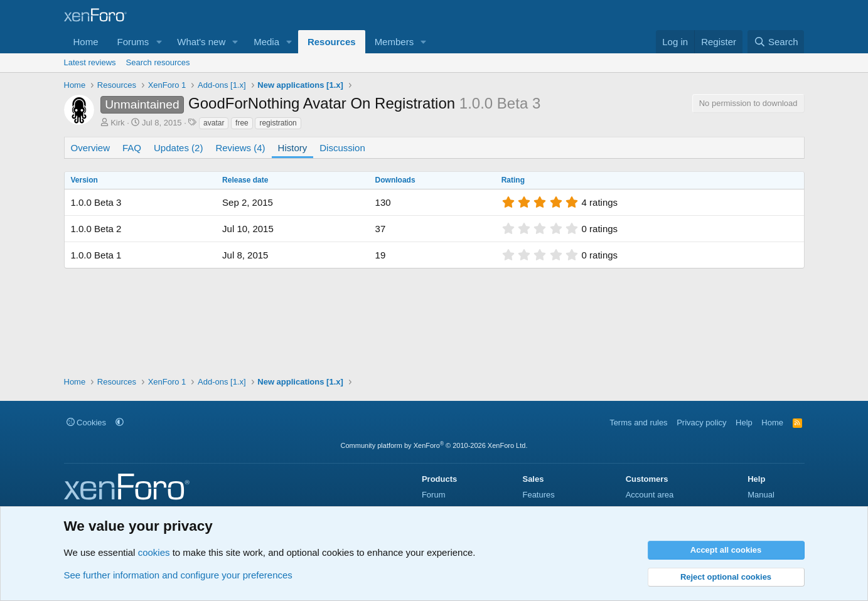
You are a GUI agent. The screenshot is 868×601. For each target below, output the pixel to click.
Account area (650, 495)
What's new (201, 42)
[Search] (776, 42)
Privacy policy (701, 423)
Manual (761, 495)
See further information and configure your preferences (178, 575)
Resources (332, 42)
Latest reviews (90, 62)
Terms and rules (638, 423)
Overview (91, 148)
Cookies (87, 423)
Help (744, 423)
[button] (159, 42)
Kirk (117, 123)
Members (394, 42)
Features (538, 495)
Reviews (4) (240, 148)
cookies (154, 552)
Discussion (342, 148)
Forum (434, 495)
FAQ (132, 148)
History (293, 148)
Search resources (158, 62)
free (242, 123)
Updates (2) (178, 148)
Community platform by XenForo (434, 445)
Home (86, 42)
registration (278, 123)
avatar (214, 123)
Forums (133, 42)
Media (266, 42)
